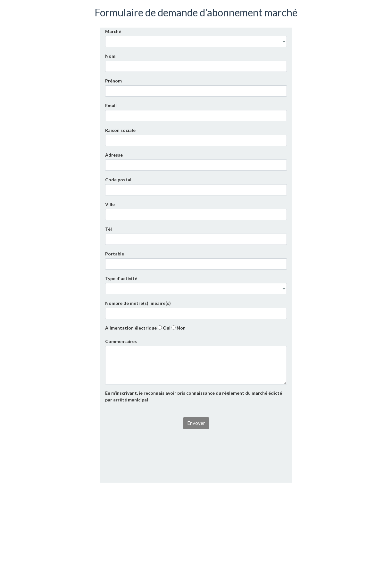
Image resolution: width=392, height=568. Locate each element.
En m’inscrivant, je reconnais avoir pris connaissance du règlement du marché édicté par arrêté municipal (194, 396)
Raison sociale (120, 130)
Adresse (114, 155)
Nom (110, 56)
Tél (108, 229)
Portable (115, 254)
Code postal (118, 180)
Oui (164, 328)
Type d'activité (121, 278)
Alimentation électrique (131, 328)
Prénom (113, 81)
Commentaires (121, 341)
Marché (113, 31)
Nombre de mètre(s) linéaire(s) (138, 303)
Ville (110, 204)
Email (111, 105)
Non (179, 328)
